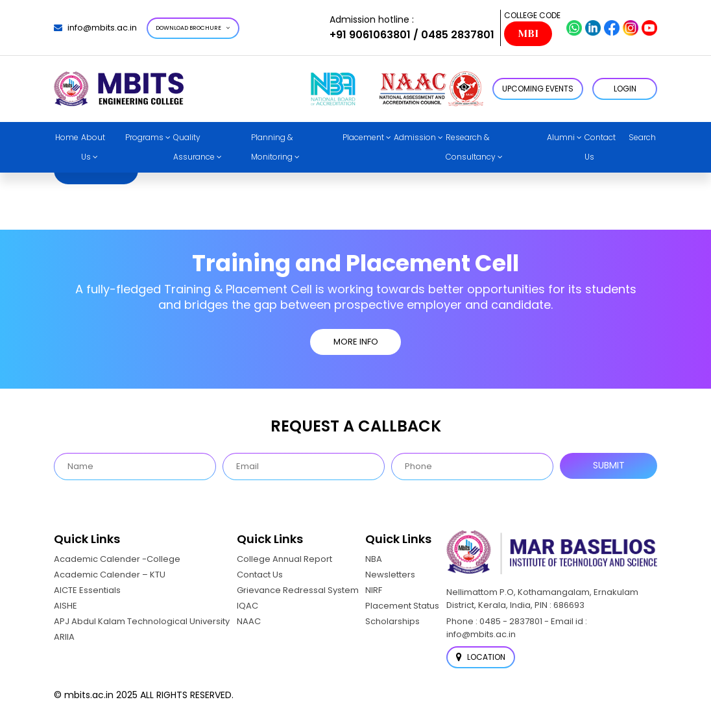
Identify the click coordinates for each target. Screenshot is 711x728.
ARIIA (64, 637)
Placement (363, 137)
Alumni (561, 137)
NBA (374, 559)
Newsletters (390, 575)
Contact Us (600, 147)
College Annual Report (284, 559)
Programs (144, 137)
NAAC (249, 621)
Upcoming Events (538, 89)
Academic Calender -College (117, 559)
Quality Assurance (194, 147)
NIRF (374, 590)
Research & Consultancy (471, 147)
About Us (93, 147)
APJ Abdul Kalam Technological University (142, 621)
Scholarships (392, 621)
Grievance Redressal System (298, 590)
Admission (415, 137)
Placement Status (402, 606)
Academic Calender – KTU (110, 575)
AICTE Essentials (87, 590)
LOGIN (625, 89)
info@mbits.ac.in (95, 28)
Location (481, 657)
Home (67, 137)
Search (642, 137)
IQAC (247, 606)
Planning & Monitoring (272, 147)
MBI (528, 34)
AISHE (66, 606)
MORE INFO (356, 342)
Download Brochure (193, 28)
